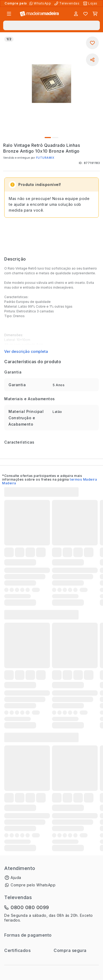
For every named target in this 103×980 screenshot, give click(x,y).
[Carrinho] (95, 14)
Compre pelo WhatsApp (33, 885)
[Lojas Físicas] (91, 3)
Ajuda (16, 878)
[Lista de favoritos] (85, 14)
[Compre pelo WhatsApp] (41, 3)
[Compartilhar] (92, 60)
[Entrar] (76, 14)
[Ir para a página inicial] (39, 14)
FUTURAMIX (45, 158)
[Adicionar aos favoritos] (92, 43)
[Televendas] (67, 3)
